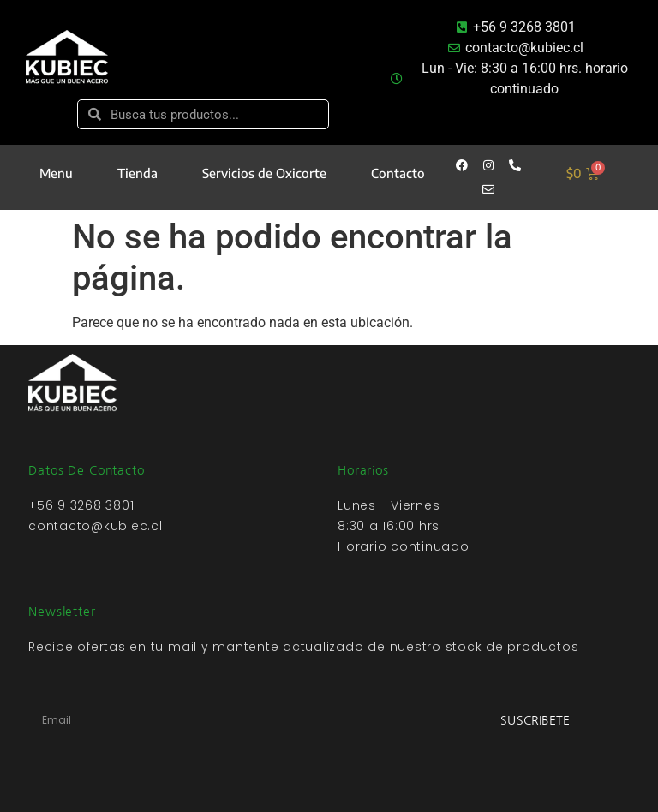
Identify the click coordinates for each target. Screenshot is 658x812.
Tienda (138, 173)
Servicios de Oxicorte (264, 173)
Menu (56, 173)
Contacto (398, 173)
